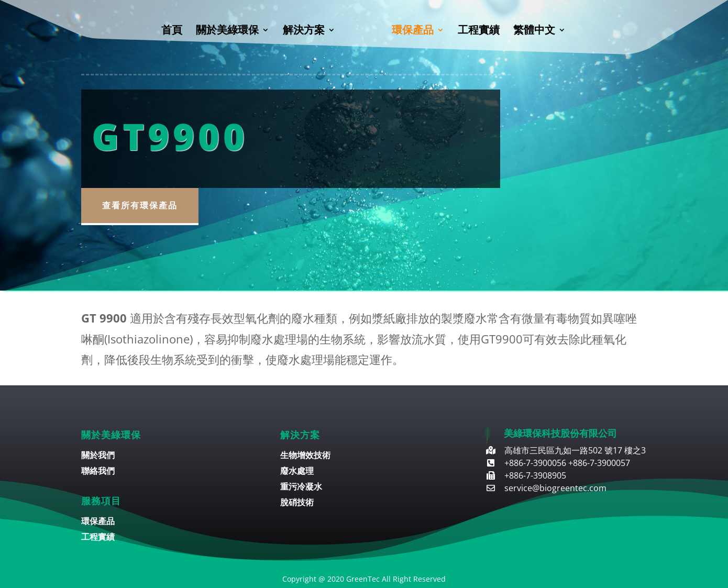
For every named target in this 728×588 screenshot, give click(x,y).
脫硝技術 (297, 503)
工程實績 (479, 31)
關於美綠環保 (227, 31)
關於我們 (98, 456)
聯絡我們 (98, 472)
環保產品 (413, 31)
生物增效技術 (305, 456)
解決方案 (304, 31)
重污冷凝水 (301, 487)
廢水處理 (297, 472)
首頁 (172, 31)
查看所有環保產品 (140, 205)
